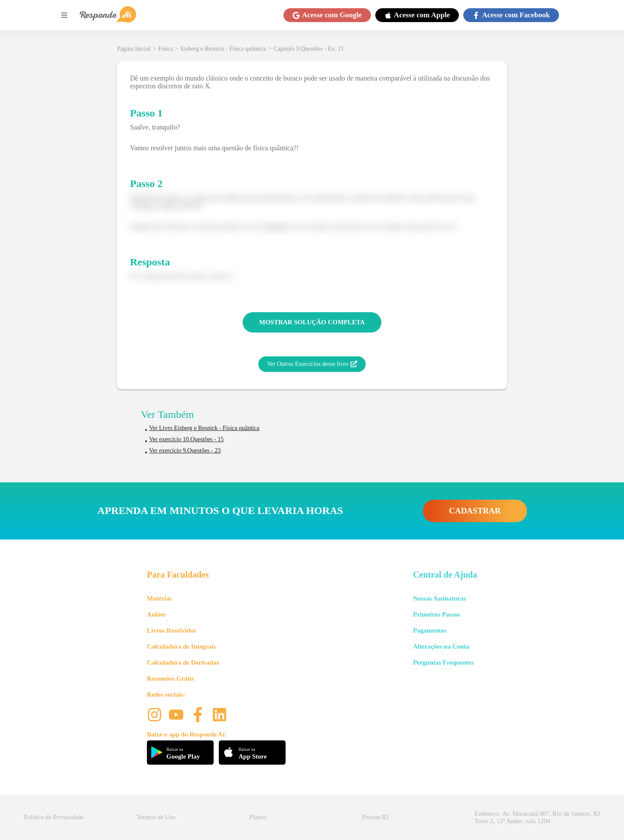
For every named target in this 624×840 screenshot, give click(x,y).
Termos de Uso (156, 817)
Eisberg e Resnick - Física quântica (223, 49)
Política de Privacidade (54, 817)
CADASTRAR (475, 511)
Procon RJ (375, 817)
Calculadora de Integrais (181, 646)
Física (165, 49)
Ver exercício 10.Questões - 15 (186, 439)
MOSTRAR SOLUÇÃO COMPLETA (312, 322)
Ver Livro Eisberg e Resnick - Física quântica (204, 428)
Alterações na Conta (441, 646)
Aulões (156, 614)
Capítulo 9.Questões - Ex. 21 (309, 49)
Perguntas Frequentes (443, 662)
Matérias (159, 598)
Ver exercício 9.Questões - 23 (185, 451)
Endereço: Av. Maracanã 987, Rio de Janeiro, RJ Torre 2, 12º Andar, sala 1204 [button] (537, 817)
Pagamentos (430, 630)
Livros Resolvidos (172, 630)
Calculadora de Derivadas (183, 662)
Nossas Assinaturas (439, 598)
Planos (258, 817)
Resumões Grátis (171, 678)
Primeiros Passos (436, 614)
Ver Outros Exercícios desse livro (312, 364)
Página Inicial (134, 49)
